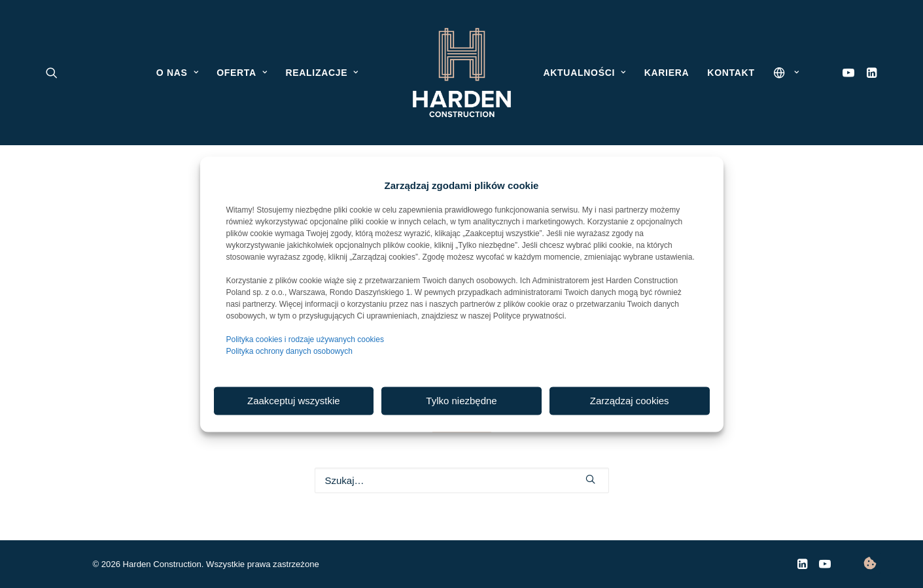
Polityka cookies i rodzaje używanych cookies (305, 339)
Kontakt (731, 73)
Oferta (242, 73)
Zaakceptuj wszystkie (294, 401)
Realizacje (322, 73)
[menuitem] (869, 73)
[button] (869, 73)
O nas (177, 73)
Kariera (667, 73)
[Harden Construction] (462, 73)
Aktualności (585, 73)
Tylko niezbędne (461, 401)
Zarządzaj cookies (630, 401)
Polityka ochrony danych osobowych (289, 351)
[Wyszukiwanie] (462, 480)
